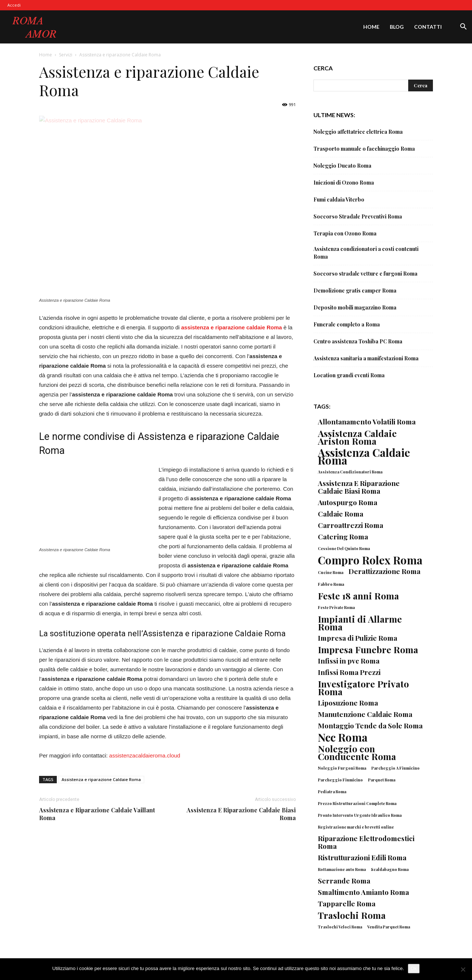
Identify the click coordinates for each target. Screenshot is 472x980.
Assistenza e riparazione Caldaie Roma (101, 779)
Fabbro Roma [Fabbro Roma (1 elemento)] (331, 584)
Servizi (66, 55)
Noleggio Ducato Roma (342, 166)
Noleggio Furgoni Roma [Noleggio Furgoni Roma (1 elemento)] (342, 768)
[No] (463, 969)
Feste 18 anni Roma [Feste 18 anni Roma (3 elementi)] (358, 596)
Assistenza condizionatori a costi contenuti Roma (366, 253)
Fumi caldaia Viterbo (339, 199)
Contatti (428, 27)
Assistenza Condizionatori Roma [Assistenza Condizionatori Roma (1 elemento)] (350, 472)
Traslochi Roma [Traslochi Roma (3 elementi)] (352, 915)
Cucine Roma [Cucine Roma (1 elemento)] (331, 572)
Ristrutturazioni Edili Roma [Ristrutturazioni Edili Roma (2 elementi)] (362, 857)
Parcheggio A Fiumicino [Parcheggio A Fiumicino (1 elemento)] (395, 768)
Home (371, 27)
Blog (397, 27)
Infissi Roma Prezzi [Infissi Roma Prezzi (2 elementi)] (349, 672)
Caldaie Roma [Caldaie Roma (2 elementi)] (341, 514)
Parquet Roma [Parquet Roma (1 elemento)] (382, 780)
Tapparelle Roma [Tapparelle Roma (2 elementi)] (347, 904)
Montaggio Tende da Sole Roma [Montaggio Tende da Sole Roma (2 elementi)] (370, 726)
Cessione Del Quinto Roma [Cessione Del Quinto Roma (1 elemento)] (344, 548)
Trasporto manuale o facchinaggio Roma (364, 149)
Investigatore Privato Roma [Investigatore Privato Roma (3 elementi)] (363, 687)
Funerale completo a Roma (347, 324)
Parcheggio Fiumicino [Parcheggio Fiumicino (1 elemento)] (340, 780)
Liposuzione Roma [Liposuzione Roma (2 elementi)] (348, 703)
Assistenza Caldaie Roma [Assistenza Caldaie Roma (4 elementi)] (364, 456)
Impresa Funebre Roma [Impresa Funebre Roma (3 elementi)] (368, 649)
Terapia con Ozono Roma (345, 233)
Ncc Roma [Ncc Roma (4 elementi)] (343, 737)
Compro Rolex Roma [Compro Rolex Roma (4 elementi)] (370, 560)
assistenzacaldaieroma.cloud (145, 755)
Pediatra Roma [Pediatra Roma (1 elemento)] (332, 792)
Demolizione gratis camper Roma (355, 290)
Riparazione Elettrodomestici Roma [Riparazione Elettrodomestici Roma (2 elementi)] (366, 842)
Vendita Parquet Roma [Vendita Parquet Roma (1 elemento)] (389, 927)
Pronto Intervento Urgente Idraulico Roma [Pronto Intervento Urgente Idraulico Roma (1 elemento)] (360, 815)
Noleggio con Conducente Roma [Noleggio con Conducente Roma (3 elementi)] (357, 752)
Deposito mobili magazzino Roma (355, 307)
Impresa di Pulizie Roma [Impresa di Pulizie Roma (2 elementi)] (358, 638)
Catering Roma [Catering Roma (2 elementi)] (343, 537)
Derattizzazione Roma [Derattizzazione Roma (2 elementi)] (384, 571)
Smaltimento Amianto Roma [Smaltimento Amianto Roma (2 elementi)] (363, 892)
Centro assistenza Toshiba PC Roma (358, 341)
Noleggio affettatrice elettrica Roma (358, 132)
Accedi (14, 5)
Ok (414, 968)
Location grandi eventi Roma (349, 375)
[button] (463, 27)
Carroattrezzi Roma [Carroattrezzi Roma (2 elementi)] (350, 525)
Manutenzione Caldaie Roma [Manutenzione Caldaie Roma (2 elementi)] (365, 714)
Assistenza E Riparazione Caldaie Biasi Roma (241, 814)
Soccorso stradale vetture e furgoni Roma (365, 274)
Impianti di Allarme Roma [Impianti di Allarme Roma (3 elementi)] (360, 623)
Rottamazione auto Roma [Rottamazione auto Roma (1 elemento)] (342, 869)
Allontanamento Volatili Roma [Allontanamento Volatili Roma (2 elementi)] (367, 422)
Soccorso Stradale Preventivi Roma (358, 216)
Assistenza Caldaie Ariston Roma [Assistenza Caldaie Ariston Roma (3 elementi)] (357, 437)
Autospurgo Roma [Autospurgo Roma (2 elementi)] (348, 502)
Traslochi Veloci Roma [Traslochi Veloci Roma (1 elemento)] (340, 927)
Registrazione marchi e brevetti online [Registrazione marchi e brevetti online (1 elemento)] (356, 827)
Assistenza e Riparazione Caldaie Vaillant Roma (97, 814)
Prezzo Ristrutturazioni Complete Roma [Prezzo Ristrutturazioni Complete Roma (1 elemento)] (357, 803)
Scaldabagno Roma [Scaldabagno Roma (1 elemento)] (390, 869)
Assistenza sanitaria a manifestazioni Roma (366, 358)
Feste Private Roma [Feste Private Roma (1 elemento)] (336, 607)
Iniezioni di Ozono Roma (344, 183)
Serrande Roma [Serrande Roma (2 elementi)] (344, 881)
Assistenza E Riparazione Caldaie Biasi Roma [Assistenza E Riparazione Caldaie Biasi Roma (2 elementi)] (359, 487)
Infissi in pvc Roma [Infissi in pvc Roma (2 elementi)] (349, 661)
